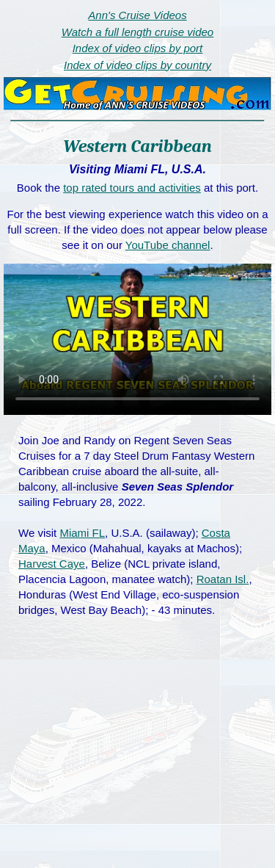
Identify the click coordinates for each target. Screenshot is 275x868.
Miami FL (82, 533)
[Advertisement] (138, 758)
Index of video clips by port (138, 48)
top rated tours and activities (132, 188)
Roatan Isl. (223, 579)
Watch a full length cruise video (137, 32)
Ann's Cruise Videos (137, 15)
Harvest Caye (52, 564)
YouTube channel (168, 245)
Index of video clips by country (137, 65)
